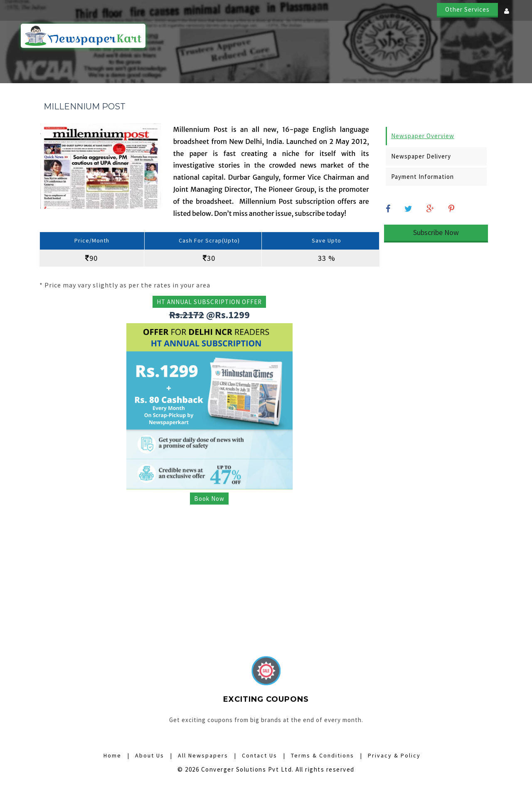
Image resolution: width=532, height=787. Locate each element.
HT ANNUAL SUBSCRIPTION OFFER (209, 302)
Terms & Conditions (323, 755)
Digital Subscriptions (390, 36)
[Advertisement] (209, 568)
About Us (450, 36)
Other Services (467, 9)
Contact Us (494, 36)
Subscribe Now (436, 232)
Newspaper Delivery (421, 156)
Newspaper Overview (423, 136)
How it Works (263, 36)
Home (222, 36)
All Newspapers (320, 36)
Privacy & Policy (394, 755)
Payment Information (422, 177)
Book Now (209, 499)
